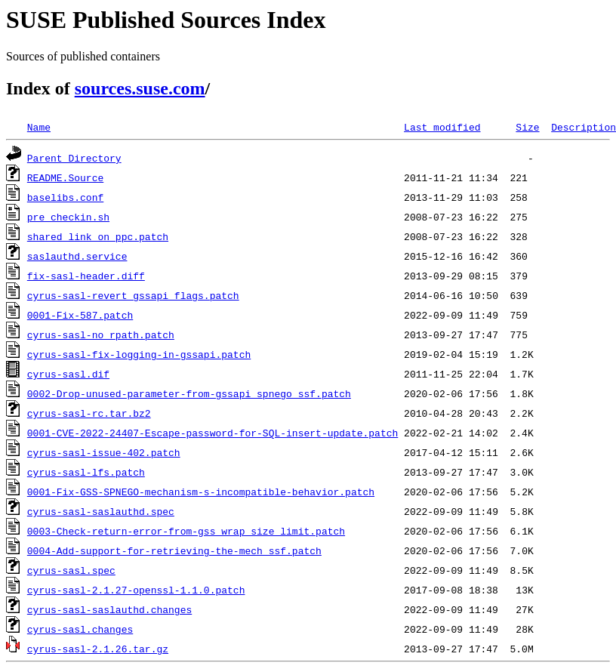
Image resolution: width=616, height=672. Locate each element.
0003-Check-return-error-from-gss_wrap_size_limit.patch (186, 531)
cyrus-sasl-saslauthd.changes (109, 609)
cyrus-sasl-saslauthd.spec (101, 511)
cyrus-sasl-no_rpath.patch (101, 334)
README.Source (65, 177)
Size (527, 127)
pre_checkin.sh (68, 217)
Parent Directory (74, 158)
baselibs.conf (65, 197)
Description (584, 127)
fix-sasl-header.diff (86, 276)
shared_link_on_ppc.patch (98, 236)
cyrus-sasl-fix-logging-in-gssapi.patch (139, 354)
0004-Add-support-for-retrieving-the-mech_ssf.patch (174, 550)
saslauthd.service (77, 256)
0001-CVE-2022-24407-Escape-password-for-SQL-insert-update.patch (213, 433)
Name (39, 127)
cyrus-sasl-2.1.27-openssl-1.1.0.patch (136, 590)
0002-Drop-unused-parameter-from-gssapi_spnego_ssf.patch (189, 393)
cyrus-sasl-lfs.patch (86, 472)
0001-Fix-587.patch (80, 315)
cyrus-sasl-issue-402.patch (104, 452)
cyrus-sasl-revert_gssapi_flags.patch (133, 295)
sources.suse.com (140, 88)
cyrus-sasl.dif (68, 374)
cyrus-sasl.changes (80, 629)
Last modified (442, 127)
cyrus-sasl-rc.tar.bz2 (89, 413)
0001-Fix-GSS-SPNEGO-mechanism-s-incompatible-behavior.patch (201, 492)
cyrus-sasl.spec (71, 570)
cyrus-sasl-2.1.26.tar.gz (98, 649)
